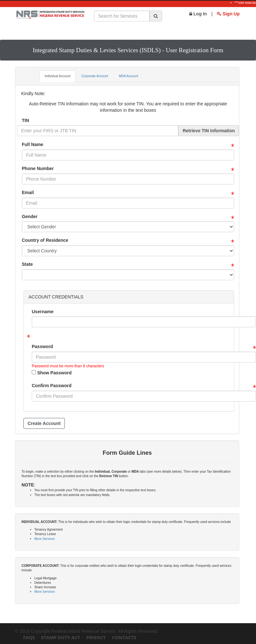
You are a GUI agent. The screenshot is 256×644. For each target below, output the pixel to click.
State (27, 264)
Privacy (96, 637)
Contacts (124, 637)
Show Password (52, 373)
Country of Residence (45, 240)
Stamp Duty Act (61, 637)
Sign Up (228, 14)
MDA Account (128, 76)
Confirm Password (52, 386)
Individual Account (58, 76)
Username (43, 312)
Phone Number (38, 168)
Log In (198, 14)
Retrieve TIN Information (209, 131)
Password (42, 346)
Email (28, 192)
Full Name (33, 144)
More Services (45, 539)
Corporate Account (95, 76)
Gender (30, 216)
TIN (26, 120)
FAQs (29, 637)
